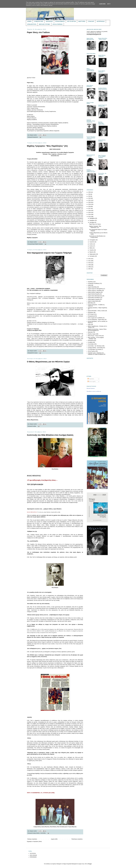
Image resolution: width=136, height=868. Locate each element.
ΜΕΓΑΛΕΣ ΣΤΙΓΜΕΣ (44, 24)
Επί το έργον (35, 353)
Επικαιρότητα (35, 137)
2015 (90, 213)
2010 (90, 263)
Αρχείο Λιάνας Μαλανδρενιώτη (95, 296)
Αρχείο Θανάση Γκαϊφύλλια (94, 292)
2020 (90, 202)
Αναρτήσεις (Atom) (37, 841)
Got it (109, 4)
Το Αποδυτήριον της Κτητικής (95, 349)
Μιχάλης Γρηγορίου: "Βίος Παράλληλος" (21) (47, 146)
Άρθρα (89, 285)
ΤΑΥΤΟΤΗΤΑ (33, 853)
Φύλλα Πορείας (91, 351)
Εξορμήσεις (91, 313)
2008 (90, 267)
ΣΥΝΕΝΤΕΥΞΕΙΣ (39, 21)
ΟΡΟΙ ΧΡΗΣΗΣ (33, 855)
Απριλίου (92, 250)
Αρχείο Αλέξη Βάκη (92, 287)
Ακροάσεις (90, 282)
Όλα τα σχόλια (92, 382)
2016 (90, 211)
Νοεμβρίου (92, 220)
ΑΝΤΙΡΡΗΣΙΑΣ (101, 21)
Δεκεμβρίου (92, 218)
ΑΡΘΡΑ (29, 21)
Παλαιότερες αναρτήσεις (77, 839)
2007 (90, 269)
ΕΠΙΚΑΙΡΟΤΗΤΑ (32, 24)
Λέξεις (89, 324)
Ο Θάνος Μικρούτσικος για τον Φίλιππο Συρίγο (48, 362)
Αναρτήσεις (91, 379)
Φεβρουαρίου (93, 254)
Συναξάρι (34, 426)
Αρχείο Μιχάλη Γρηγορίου (38, 244)
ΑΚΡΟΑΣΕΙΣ (49, 21)
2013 (90, 217)
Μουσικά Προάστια (91, 388)
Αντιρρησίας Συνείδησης (94, 283)
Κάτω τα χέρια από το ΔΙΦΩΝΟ (95, 318)
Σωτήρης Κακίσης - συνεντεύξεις (39, 833)
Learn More (102, 4)
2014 (90, 215)
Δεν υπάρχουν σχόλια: (32, 135)
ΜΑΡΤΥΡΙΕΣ (82, 21)
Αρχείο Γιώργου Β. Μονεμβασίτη (95, 289)
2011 (90, 261)
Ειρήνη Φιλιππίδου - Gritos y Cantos (96, 311)
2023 (90, 196)
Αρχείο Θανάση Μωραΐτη (94, 294)
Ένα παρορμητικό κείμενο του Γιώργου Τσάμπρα (49, 253)
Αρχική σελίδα (54, 839)
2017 (90, 208)
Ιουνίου (91, 246)
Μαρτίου (92, 252)
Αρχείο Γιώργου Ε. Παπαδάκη (95, 291)
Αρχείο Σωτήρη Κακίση (93, 301)
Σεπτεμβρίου (93, 240)
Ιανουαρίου (92, 256)
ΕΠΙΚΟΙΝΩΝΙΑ (33, 857)
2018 (90, 206)
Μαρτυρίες (90, 332)
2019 (90, 204)
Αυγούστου (92, 242)
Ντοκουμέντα (91, 341)
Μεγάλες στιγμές (92, 334)
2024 (90, 194)
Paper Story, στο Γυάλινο (38, 32)
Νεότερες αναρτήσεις (32, 839)
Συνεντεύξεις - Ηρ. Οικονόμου (95, 346)
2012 (90, 259)
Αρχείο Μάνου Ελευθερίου (94, 298)
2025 (90, 192)
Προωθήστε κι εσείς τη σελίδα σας (94, 391)
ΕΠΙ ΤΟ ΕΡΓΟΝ (71, 21)
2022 (90, 198)
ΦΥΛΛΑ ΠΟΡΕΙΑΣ (58, 24)
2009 (90, 265)
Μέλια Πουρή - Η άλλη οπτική (95, 336)
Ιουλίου (91, 244)
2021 (90, 200)
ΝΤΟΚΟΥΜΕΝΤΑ (60, 21)
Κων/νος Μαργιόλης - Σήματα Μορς (96, 320)
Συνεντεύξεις (91, 344)
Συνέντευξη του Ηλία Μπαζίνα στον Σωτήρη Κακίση (50, 435)
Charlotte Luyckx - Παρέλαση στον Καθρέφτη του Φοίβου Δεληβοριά (96, 354)
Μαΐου (91, 248)
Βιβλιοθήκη (91, 303)
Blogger (90, 864)
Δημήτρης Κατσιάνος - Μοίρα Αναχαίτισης (97, 308)
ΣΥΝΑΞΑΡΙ (91, 21)
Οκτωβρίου (92, 222)
